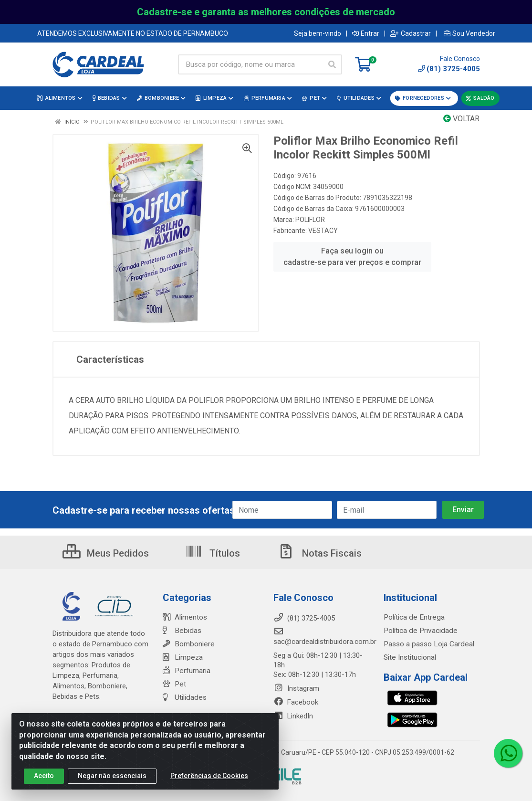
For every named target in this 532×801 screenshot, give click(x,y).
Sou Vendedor (469, 33)
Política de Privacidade (419, 631)
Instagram (296, 688)
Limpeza (182, 657)
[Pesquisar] (332, 64)
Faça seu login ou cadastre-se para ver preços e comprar (352, 257)
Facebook (296, 702)
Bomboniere (188, 644)
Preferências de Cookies (209, 776)
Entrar (366, 33)
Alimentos (185, 617)
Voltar (461, 119)
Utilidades (184, 697)
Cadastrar (411, 33)
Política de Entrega (413, 617)
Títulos (213, 553)
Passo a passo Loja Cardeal (428, 644)
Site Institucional (410, 657)
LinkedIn (293, 716)
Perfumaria (186, 671)
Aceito (44, 776)
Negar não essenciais (112, 776)
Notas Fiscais (320, 553)
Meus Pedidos (106, 553)
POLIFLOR (310, 220)
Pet (174, 684)
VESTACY (323, 231)
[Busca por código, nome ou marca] (250, 64)
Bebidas (181, 631)
